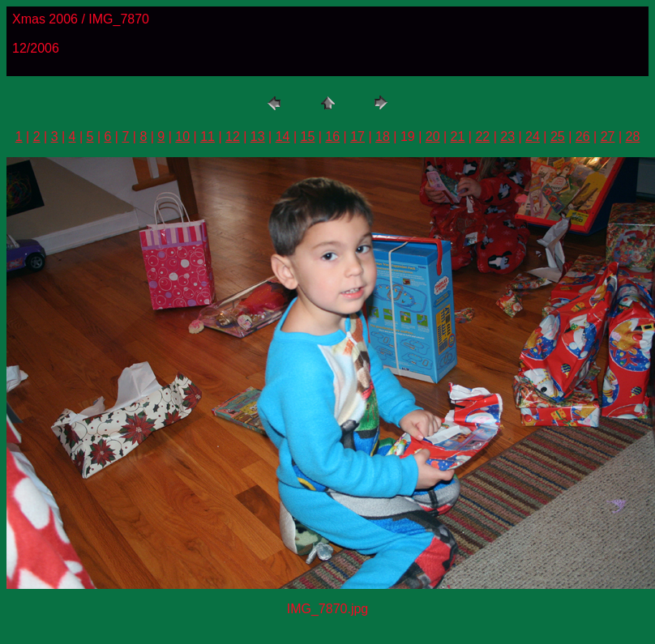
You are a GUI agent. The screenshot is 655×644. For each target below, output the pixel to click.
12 (233, 136)
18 (383, 136)
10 (182, 136)
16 (332, 136)
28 (632, 136)
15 (308, 136)
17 (357, 136)
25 (558, 136)
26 (583, 136)
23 (507, 136)
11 (208, 136)
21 (458, 136)
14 (283, 136)
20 (433, 136)
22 (482, 136)
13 (258, 136)
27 (608, 136)
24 (533, 136)
